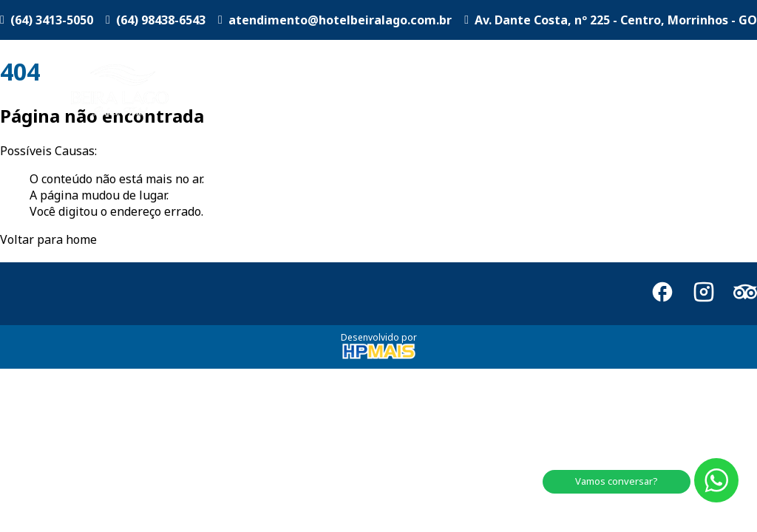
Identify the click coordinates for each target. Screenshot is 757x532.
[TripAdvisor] (745, 294)
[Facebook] (662, 294)
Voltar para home (48, 239)
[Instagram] (704, 294)
